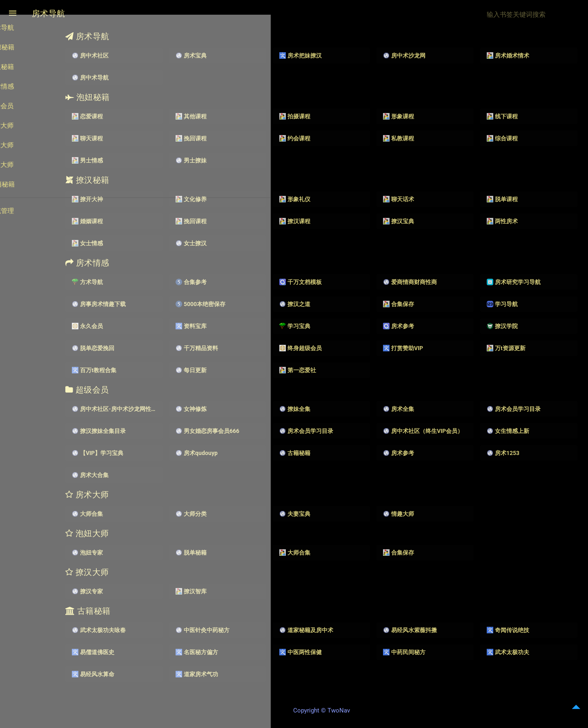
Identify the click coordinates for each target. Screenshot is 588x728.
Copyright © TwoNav (343, 712)
